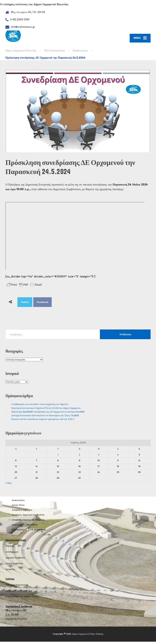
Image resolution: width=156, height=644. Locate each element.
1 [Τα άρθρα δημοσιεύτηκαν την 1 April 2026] (58, 457)
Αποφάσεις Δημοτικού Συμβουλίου (28, 517)
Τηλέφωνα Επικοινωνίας (17, 587)
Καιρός (35, 599)
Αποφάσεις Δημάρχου (22, 512)
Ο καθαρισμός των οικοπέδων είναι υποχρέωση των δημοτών (40, 407)
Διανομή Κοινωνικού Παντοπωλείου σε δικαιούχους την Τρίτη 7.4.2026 (45, 418)
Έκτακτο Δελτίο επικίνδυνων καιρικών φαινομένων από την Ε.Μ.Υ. (43, 421)
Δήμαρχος (10, 548)
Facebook (43, 304)
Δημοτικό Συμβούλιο (15, 560)
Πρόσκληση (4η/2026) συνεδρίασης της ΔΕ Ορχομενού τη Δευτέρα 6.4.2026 (48, 414)
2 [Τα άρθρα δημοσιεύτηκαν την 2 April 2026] (80, 457)
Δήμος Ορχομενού (80, 636)
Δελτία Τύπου (18, 507)
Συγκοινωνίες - (13, 599)
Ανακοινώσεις (18, 503)
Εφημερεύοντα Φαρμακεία (18, 593)
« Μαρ (9, 485)
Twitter (25, 304)
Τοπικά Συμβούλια (14, 566)
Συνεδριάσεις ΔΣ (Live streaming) (29, 532)
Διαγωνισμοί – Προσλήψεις (25, 527)
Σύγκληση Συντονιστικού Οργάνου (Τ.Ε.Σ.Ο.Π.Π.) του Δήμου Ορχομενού (46, 410)
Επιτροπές (10, 572)
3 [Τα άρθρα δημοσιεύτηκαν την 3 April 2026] (99, 457)
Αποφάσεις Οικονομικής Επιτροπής (28, 522)
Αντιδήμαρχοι (12, 554)
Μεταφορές (26, 599)
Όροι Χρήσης (97, 636)
